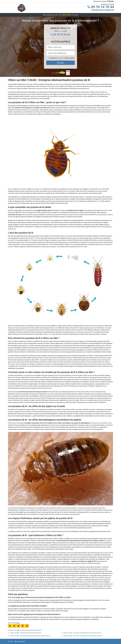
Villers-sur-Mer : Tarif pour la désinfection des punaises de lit (82, 633)
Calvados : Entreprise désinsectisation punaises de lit (25, 630)
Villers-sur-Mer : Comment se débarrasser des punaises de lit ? (83, 636)
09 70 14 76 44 (101, 7)
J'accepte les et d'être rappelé (61, 58)
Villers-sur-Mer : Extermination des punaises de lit (26, 633)
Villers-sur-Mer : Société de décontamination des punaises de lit (30, 636)
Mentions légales (20, 641)
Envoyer (60, 63)
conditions (60, 58)
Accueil (10, 641)
